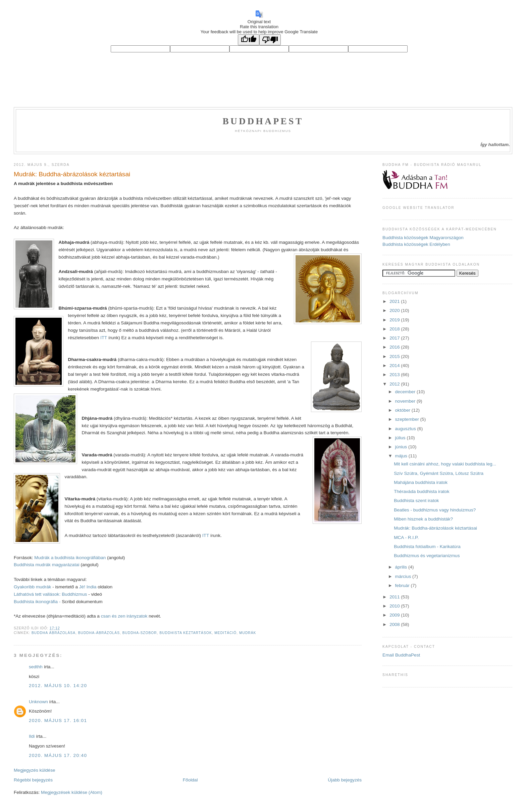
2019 (395, 320)
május (402, 456)
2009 (395, 615)
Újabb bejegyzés (345, 780)
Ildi (32, 736)
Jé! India (88, 587)
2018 (395, 329)
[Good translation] (249, 40)
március (404, 576)
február (403, 585)
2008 (395, 624)
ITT (104, 338)
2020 (395, 310)
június (402, 447)
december (406, 392)
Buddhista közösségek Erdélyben (416, 244)
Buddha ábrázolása (54, 633)
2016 (395, 347)
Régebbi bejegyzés (33, 780)
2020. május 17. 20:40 (58, 755)
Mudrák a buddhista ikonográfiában (71, 558)
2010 (395, 606)
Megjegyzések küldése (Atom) (72, 792)
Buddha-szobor (140, 633)
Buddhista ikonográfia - (37, 602)
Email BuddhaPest (401, 655)
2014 (395, 366)
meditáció (225, 633)
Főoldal (190, 780)
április (402, 567)
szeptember (408, 419)
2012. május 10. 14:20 (58, 686)
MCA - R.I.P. (406, 537)
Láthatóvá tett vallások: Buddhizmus (51, 594)
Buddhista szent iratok (416, 501)
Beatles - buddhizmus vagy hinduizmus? (435, 510)
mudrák (248, 633)
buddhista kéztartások (186, 633)
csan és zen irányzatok (124, 616)
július (401, 438)
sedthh (36, 667)
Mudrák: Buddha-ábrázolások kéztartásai (72, 174)
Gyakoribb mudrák (32, 587)
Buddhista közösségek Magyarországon (423, 238)
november (406, 401)
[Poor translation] (270, 40)
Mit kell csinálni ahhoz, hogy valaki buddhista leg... (445, 464)
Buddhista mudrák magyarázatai (47, 565)
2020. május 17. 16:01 (58, 720)
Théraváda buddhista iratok (422, 491)
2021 (395, 301)
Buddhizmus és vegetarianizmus (427, 556)
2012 (395, 384)
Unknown (38, 702)
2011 (395, 597)
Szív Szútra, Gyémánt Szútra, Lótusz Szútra (439, 473)
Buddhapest (263, 121)
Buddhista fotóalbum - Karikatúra (427, 547)
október (403, 410)
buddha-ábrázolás (99, 633)
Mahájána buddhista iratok (421, 482)
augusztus (406, 429)
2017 (395, 338)
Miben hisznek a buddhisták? (423, 519)
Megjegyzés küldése (35, 770)
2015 (395, 356)
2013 (395, 375)
